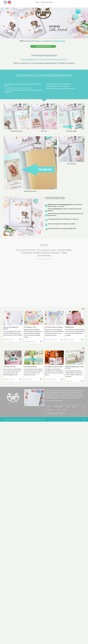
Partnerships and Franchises (55, 372)
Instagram (9, 2)
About (74, 366)
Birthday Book (70, 286)
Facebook (5, 2)
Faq (58, 369)
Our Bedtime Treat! (30, 286)
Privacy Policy (58, 366)
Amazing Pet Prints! (10, 326)
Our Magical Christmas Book (54, 326)
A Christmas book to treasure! (54, 286)
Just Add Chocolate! (30, 326)
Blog (64, 369)
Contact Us (50, 369)
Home (49, 366)
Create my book (43, 46)
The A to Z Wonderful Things (44, 2)
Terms (67, 366)
